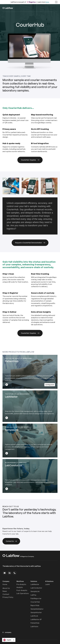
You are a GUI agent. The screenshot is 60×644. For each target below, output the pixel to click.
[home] (8, 8)
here (47, 2)
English (7, 640)
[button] (55, 8)
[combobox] (9, 640)
